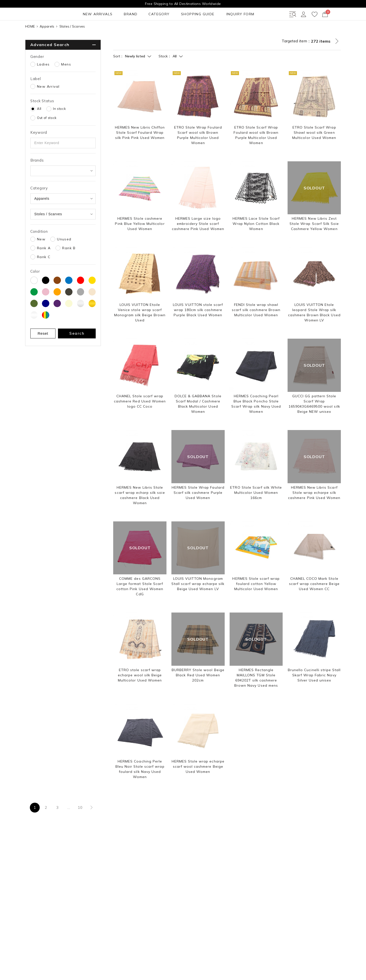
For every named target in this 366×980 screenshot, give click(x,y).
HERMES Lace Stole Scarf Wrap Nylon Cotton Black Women (256, 242)
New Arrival (48, 104)
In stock (59, 126)
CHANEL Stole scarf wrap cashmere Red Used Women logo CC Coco (140, 419)
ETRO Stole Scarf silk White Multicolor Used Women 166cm (256, 510)
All (39, 126)
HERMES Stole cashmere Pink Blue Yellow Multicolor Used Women (140, 242)
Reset (43, 351)
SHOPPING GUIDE (134, 32)
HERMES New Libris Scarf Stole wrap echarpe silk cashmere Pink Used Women (314, 510)
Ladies (43, 82)
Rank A (44, 266)
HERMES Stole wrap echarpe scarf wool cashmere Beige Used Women (198, 784)
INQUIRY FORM (174, 32)
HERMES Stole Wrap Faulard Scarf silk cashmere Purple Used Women (198, 510)
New (41, 257)
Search (77, 351)
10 (80, 825)
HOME (30, 44)
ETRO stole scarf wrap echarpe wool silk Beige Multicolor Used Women (140, 693)
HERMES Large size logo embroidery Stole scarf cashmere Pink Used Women (198, 242)
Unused (64, 257)
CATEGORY (97, 32)
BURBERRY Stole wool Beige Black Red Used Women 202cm (198, 693)
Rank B (69, 266)
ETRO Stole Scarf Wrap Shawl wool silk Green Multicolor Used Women (314, 150)
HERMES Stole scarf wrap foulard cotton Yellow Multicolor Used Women (256, 602)
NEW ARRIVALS (41, 32)
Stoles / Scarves (72, 44)
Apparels (47, 44)
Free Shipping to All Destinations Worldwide (183, 4)
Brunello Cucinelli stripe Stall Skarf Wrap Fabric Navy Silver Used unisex (314, 693)
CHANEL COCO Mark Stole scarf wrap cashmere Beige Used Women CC (314, 602)
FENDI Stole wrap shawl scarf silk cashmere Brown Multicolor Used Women (256, 328)
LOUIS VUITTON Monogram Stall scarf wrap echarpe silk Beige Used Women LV (198, 602)
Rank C (44, 275)
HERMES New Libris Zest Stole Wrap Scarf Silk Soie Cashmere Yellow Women (314, 242)
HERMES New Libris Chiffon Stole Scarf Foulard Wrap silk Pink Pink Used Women (140, 150)
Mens (66, 82)
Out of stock (47, 135)
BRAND (71, 32)
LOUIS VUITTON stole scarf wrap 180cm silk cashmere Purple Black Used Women (198, 328)
